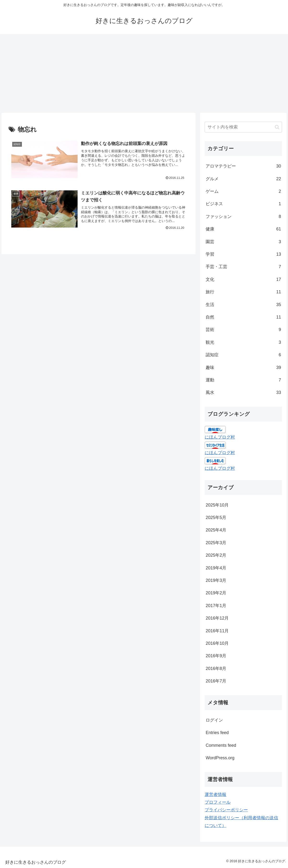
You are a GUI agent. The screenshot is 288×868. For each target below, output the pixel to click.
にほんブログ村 (220, 437)
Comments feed (221, 745)
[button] (277, 127)
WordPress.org (220, 758)
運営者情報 (215, 795)
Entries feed (217, 733)
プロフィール (218, 802)
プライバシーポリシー (226, 810)
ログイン (214, 720)
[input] (243, 127)
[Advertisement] (144, 73)
